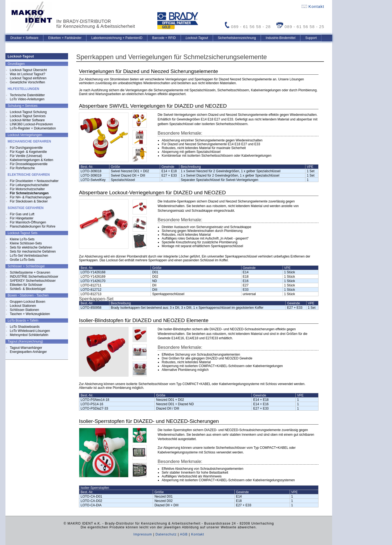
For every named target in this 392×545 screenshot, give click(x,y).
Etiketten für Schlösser (26, 285)
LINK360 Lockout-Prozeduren (31, 124)
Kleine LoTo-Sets (22, 239)
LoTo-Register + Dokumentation (33, 128)
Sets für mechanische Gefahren (33, 252)
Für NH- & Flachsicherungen (30, 197)
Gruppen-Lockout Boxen (27, 302)
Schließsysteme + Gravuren (30, 272)
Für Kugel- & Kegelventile (28, 152)
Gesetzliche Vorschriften (27, 82)
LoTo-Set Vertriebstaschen (29, 256)
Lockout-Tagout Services (28, 116)
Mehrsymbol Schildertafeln (29, 335)
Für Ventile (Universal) (26, 156)
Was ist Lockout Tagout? (27, 74)
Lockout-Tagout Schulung (28, 112)
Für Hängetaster (22, 218)
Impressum (143, 534)
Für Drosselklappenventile (29, 164)
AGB (184, 534)
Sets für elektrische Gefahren (31, 247)
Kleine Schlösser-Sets (26, 243)
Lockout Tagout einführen (28, 78)
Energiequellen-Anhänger (28, 352)
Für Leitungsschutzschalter (29, 185)
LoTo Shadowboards (25, 327)
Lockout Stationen (23, 306)
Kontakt (313, 6)
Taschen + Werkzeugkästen (30, 314)
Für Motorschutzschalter (27, 189)
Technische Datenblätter (27, 95)
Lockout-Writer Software (27, 120)
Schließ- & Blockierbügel (28, 289)
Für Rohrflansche (22, 168)
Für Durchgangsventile (26, 148)
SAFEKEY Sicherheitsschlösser (33, 281)
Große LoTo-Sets (22, 260)
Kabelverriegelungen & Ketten (31, 160)
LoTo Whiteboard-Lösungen (30, 331)
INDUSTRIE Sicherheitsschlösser (34, 277)
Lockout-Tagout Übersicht (28, 70)
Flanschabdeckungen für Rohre (33, 226)
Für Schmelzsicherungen (29, 193)
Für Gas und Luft (22, 214)
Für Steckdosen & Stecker (29, 201)
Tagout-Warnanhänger (26, 348)
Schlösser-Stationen (24, 310)
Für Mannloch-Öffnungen (28, 222)
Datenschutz (166, 534)
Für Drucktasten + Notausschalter (34, 181)
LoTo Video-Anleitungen (27, 99)
